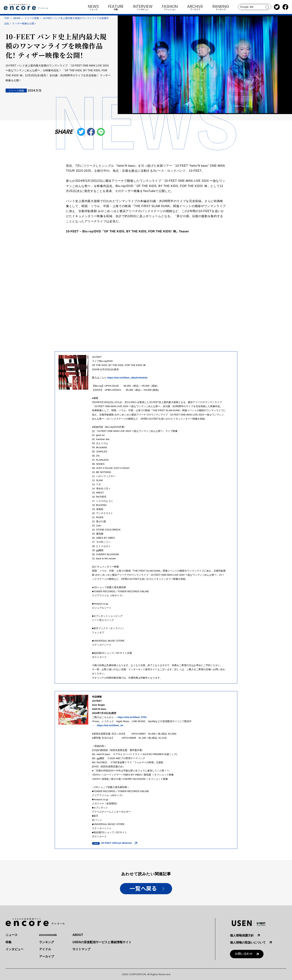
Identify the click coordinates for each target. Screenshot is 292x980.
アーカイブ (47, 956)
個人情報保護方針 (242, 935)
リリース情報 (32, 18)
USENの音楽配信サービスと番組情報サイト (102, 942)
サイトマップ (81, 949)
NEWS (17, 18)
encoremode (48, 935)
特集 (9, 942)
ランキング (47, 942)
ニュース (12, 935)
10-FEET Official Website (116, 843)
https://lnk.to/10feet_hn (110, 725)
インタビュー (15, 949)
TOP (7, 18)
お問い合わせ (244, 954)
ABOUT (78, 935)
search (267, 7)
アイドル (45, 949)
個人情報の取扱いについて (248, 943)
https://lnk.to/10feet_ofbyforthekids (127, 378)
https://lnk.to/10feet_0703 (132, 717)
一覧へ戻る (143, 889)
